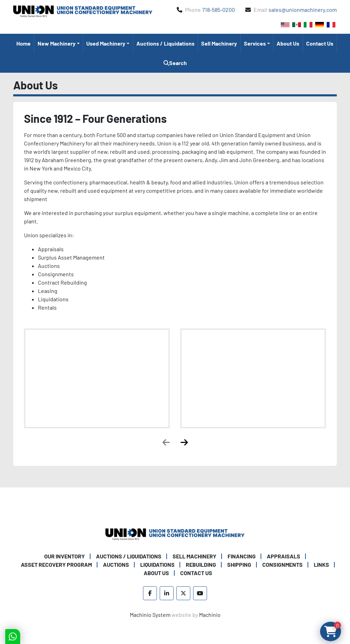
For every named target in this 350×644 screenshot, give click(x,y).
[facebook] (150, 593)
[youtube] (200, 593)
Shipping (239, 565)
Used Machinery (106, 43)
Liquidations (157, 565)
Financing (242, 556)
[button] (58, 43)
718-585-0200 (218, 10)
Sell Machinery (219, 43)
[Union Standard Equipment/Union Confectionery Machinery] (175, 534)
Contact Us (320, 43)
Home (23, 43)
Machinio (210, 615)
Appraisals (284, 556)
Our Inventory (65, 556)
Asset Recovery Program (56, 565)
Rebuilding (201, 565)
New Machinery (57, 43)
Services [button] (255, 43)
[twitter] (183, 593)
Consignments (283, 565)
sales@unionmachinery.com (303, 10)
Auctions (116, 565)
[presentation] (166, 442)
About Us (288, 43)
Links (321, 565)
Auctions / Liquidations (165, 43)
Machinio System (150, 615)
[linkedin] (167, 593)
